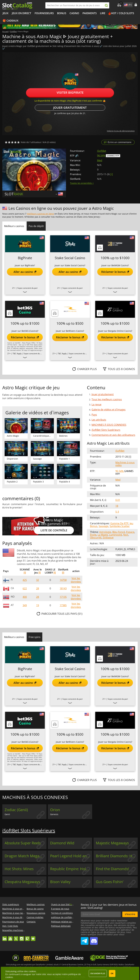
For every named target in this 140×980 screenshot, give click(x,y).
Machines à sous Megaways (17, 917)
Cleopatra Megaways (22, 882)
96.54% (101, 155)
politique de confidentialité (65, 917)
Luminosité (116, 535)
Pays (94, 415)
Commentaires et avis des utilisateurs (113, 435)
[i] (25, 573)
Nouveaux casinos (36, 913)
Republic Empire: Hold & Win (71, 869)
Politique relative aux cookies (66, 922)
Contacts (31, 922)
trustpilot (33, 937)
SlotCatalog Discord (94, 940)
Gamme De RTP (119, 523)
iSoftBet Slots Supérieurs (106, 430)
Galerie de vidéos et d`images (109, 410)
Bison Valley (60, 882)
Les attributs (99, 420)
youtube (10, 937)
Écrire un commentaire (120, 142)
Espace (130, 532)
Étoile (93, 535)
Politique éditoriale (61, 926)
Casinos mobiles (35, 917)
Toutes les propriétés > (82, 183)
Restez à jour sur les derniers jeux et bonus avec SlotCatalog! (109, 906)
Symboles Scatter (120, 526)
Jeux (6, 13)
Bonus (62, 13)
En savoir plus (98, 973)
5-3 (117, 512)
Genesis (54, 814)
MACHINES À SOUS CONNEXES (109, 425)
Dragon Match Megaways (26, 856)
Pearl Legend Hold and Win (71, 856)
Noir (126, 535)
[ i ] (111, 174)
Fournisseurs (44, 13)
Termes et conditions (62, 913)
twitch (27, 937)
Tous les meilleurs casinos (107, 399)
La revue (96, 404)
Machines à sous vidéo (125, 464)
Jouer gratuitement (70, 108)
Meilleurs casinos (36, 904)
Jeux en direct (22, 13)
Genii (7, 814)
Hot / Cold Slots (122, 13)
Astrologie (105, 532)
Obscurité (96, 538)
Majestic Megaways (112, 843)
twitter (16, 937)
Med (100, 160)
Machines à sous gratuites (16, 909)
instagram (22, 937)
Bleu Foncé (119, 532)
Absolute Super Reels (23, 843)
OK (112, 974)
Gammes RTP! (113, 156)
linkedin (5, 937)
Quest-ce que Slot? (63, 904)
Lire (103, 13)
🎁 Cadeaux (11, 21)
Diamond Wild (62, 843)
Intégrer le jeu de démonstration (121, 131)
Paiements (90, 13)
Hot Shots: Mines (19, 869)
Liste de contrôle (54, 530)
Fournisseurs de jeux (13, 922)
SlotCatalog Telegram (85, 940)
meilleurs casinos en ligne (40, 214)
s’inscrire (130, 914)
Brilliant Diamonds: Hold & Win (117, 856)
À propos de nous (60, 909)
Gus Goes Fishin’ (110, 882)
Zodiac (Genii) (16, 810)
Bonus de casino (35, 909)
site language (126, 4)
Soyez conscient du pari (27, 288)
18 (117, 506)
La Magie (103, 535)
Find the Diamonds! (112, 869)
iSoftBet (102, 151)
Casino (74, 13)
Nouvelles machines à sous (16, 930)
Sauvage (103, 526)
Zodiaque (108, 538)
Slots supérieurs (11, 904)
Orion (55, 810)
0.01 (118, 500)
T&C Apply (17, 354)
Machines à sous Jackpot (15, 913)
